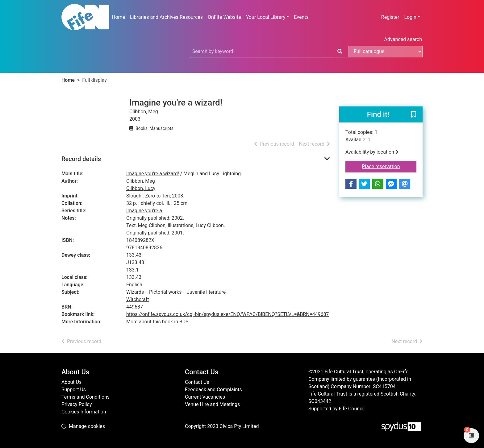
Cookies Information (84, 412)
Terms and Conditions (86, 397)
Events (301, 17)
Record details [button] (81, 159)
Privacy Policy (77, 404)
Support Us (74, 390)
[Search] (340, 52)
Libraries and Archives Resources (166, 17)
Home (118, 17)
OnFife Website (224, 17)
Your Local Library (266, 17)
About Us (71, 382)
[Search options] (386, 52)
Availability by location (372, 152)
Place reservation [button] (389, 166)
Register (390, 17)
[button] (414, 115)
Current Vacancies (205, 397)
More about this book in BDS (157, 322)
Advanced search (403, 39)
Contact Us (197, 382)
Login (410, 17)
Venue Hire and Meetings (212, 404)
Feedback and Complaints (213, 390)
